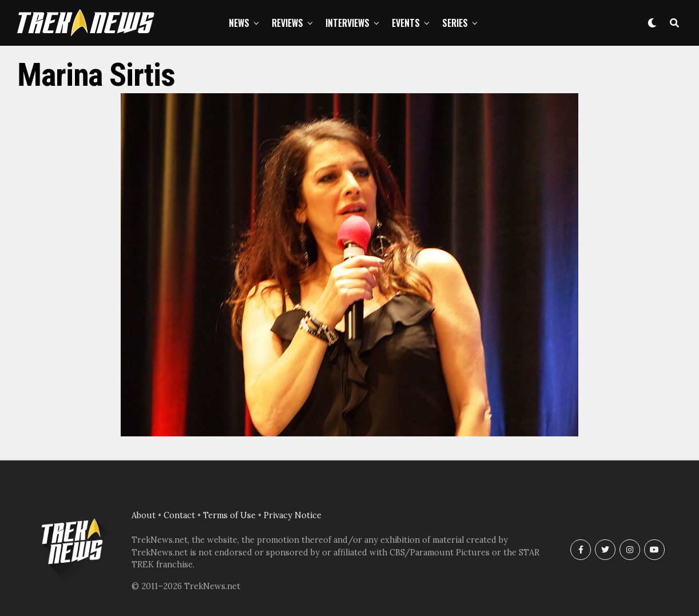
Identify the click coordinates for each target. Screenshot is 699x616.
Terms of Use (229, 515)
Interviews (347, 23)
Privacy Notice (293, 515)
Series (455, 23)
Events (406, 23)
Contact (179, 515)
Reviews (287, 23)
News (239, 23)
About (144, 515)
